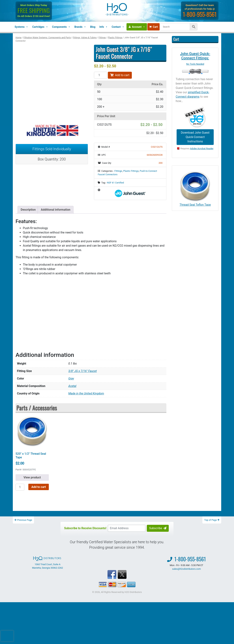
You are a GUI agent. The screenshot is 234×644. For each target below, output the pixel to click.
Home (18, 38)
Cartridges (40, 27)
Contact (118, 27)
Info (104, 27)
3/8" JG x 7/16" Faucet (83, 371)
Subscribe (158, 528)
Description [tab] (28, 210)
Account (139, 27)
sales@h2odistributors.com (187, 569)
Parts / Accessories (37, 408)
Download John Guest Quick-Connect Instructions (195, 137)
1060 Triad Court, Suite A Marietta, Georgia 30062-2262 (47, 563)
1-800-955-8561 (200, 14)
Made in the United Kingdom (86, 393)
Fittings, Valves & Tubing (85, 38)
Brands (80, 27)
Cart (153, 27)
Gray (71, 378)
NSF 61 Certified (115, 183)
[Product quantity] (101, 75)
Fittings (102, 38)
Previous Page (23, 520)
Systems (21, 27)
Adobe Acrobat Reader (202, 148)
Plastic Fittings (115, 38)
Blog (93, 27)
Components (61, 27)
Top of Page (212, 520)
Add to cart (120, 75)
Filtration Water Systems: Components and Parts (47, 38)
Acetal (72, 386)
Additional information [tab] (55, 210)
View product (32, 477)
